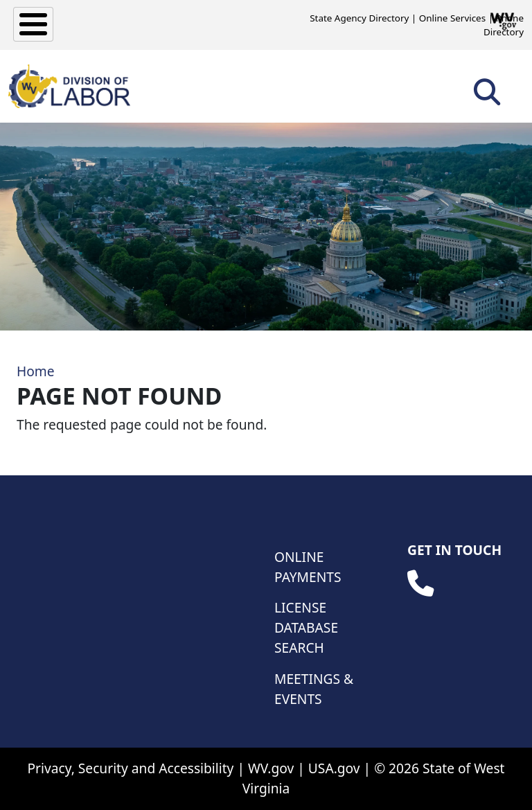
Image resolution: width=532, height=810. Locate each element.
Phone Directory (504, 25)
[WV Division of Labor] (69, 86)
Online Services (452, 18)
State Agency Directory (359, 18)
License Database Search (306, 627)
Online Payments (308, 567)
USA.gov (334, 768)
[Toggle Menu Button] (33, 24)
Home (36, 371)
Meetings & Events (314, 689)
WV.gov (271, 768)
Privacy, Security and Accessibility (130, 768)
